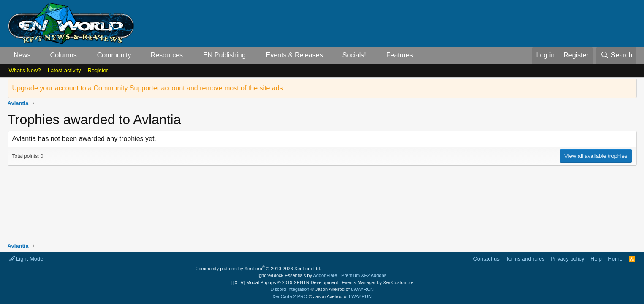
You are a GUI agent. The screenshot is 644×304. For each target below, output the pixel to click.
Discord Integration (290, 289)
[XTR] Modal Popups (285, 282)
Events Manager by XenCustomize (377, 282)
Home (615, 259)
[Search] (617, 55)
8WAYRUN (362, 289)
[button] (37, 55)
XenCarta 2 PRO (290, 296)
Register (98, 70)
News (22, 55)
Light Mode (26, 259)
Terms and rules (525, 259)
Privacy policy (567, 259)
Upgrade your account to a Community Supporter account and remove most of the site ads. (149, 88)
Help (596, 259)
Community (114, 55)
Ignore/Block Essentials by (322, 275)
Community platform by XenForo (258, 269)
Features (400, 55)
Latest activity (64, 70)
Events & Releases (294, 55)
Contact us (486, 259)
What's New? (25, 70)
